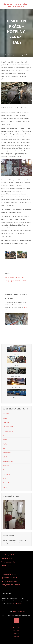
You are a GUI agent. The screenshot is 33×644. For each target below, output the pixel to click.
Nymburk (6, 466)
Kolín (5, 448)
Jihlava (5, 440)
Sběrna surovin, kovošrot (10, 581)
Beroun (5, 418)
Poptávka (17, 634)
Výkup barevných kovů (9, 562)
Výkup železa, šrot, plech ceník (15, 277)
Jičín (4, 435)
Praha (5, 479)
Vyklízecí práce (6, 566)
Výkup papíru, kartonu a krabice (16, 281)
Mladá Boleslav (8, 461)
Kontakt (16, 637)
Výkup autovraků (7, 558)
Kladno (5, 444)
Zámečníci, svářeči (8, 555)
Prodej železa (17, 631)
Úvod (17, 625)
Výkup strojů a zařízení (9, 574)
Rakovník (6, 483)
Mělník (5, 457)
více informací (18, 603)
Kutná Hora (7, 453)
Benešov (6, 414)
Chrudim (6, 422)
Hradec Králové (8, 431)
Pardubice (6, 470)
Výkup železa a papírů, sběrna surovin (15, 5)
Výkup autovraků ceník (9, 578)
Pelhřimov (6, 474)
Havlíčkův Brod (8, 427)
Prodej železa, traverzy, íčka (11, 585)
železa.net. (21, 611)
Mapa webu (16, 628)
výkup (14, 611)
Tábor (5, 487)
